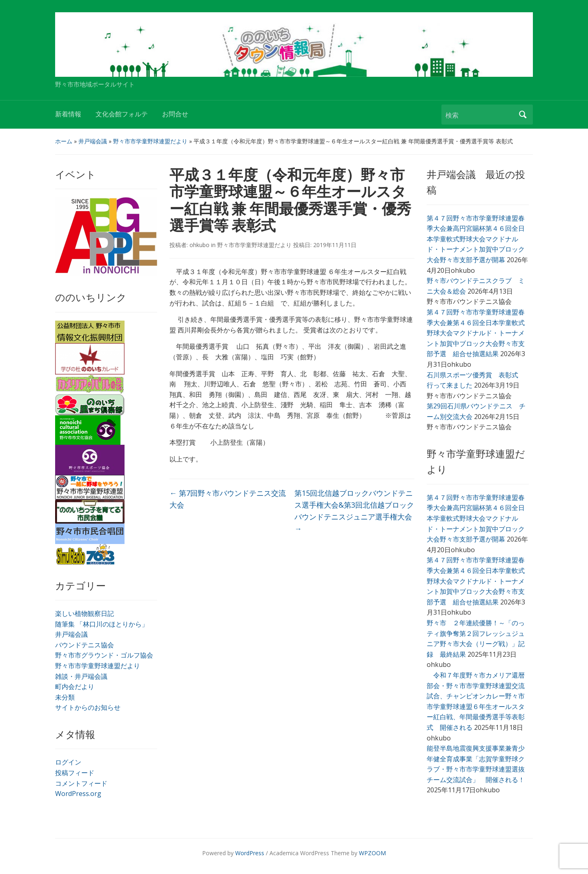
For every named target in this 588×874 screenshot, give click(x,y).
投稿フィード (75, 773)
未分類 (65, 697)
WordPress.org (78, 794)
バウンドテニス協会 (85, 645)
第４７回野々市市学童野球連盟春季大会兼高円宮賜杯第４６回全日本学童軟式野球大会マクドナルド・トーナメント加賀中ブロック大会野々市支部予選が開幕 (476, 239)
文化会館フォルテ (122, 114)
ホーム (64, 141)
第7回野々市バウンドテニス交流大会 (228, 499)
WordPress (250, 853)
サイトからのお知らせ (88, 707)
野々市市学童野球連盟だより (150, 141)
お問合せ (175, 114)
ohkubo (199, 245)
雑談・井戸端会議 (81, 676)
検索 (523, 115)
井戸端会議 (93, 141)
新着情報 (68, 114)
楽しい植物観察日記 (85, 613)
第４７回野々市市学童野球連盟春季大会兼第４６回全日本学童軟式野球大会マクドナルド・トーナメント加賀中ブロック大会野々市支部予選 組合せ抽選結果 (476, 333)
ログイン (68, 762)
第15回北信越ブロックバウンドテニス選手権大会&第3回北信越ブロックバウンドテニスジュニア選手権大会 (354, 511)
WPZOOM (372, 853)
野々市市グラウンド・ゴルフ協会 (104, 655)
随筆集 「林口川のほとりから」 (102, 624)
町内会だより (75, 687)
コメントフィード (81, 783)
